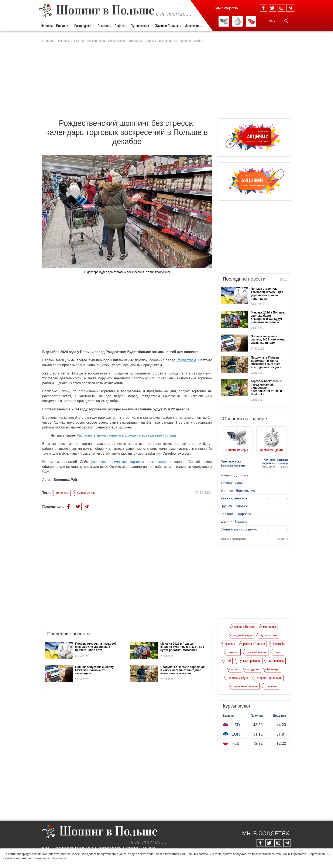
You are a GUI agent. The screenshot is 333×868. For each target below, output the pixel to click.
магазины (62, 493)
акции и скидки (243, 635)
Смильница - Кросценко (239, 529)
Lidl (229, 661)
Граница (104, 26)
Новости (47, 26)
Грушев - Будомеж (234, 506)
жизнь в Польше (245, 627)
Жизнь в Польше (168, 26)
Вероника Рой (65, 480)
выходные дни (86, 493)
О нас (46, 848)
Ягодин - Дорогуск (235, 475)
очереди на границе (269, 678)
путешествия (269, 635)
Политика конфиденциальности (73, 848)
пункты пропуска (250, 661)
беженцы (273, 669)
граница (230, 644)
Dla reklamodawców (109, 848)
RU (272, 21)
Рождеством (186, 360)
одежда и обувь (238, 678)
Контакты (149, 848)
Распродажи (84, 26)
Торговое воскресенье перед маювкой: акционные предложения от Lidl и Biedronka (266, 388)
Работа (121, 26)
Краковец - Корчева (236, 514)
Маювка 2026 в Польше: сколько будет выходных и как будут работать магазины (182, 606)
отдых (235, 669)
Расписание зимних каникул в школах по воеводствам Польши (126, 435)
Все (284, 279)
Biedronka (279, 644)
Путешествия (141, 26)
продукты (253, 669)
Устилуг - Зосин (233, 483)
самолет (233, 652)
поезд (278, 652)
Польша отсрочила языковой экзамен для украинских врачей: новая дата (96, 606)
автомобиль (276, 661)
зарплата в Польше (245, 686)
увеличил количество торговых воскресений (129, 462)
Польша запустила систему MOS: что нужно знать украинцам (94, 629)
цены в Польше (257, 652)
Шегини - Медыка (234, 521)
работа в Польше (254, 644)
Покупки (63, 26)
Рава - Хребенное (234, 498)
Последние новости (244, 279)
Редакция (132, 848)
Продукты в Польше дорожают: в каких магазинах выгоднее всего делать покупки (183, 629)
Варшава (271, 686)
